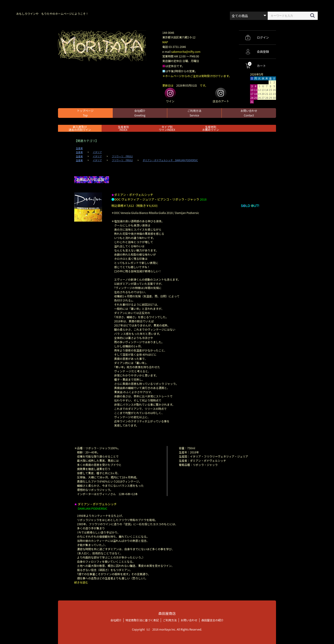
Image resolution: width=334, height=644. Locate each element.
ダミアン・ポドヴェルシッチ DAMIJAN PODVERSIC (170, 160)
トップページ (85, 113)
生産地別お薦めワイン (211, 128)
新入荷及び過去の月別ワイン (80, 128)
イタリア (97, 152)
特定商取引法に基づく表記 (142, 620)
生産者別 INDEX (123, 128)
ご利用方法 (194, 113)
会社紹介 (140, 113)
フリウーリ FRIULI (122, 156)
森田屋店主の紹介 (212, 620)
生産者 (79, 148)
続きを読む (81, 582)
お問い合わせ (249, 113)
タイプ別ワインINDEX (167, 128)
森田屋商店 (167, 613)
